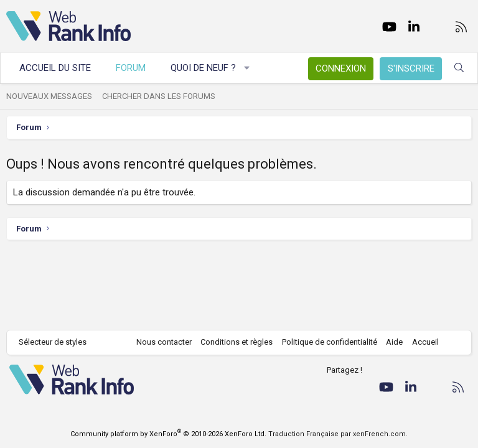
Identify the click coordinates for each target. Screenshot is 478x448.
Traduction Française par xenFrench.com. (338, 434)
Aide (394, 342)
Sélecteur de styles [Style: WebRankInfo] (53, 342)
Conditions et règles (237, 342)
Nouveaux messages (49, 96)
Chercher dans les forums (159, 96)
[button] (247, 68)
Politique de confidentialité (330, 342)
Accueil (425, 342)
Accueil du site (55, 68)
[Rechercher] (459, 68)
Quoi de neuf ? (203, 68)
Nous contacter (164, 342)
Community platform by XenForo (168, 434)
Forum (131, 68)
